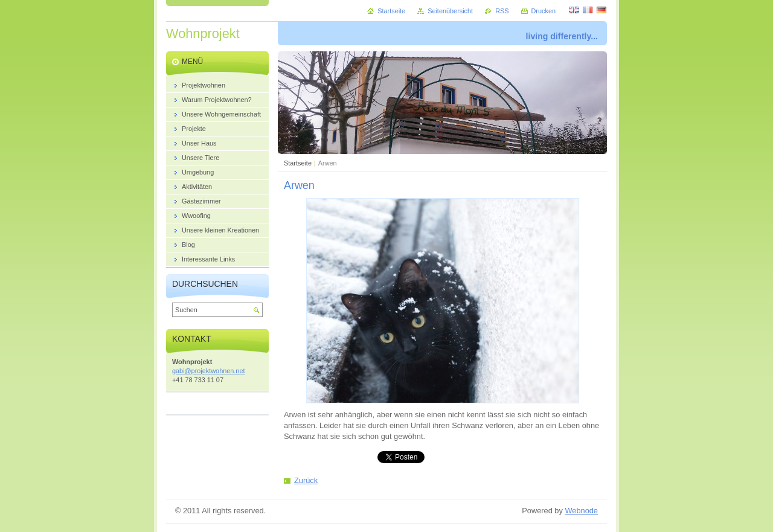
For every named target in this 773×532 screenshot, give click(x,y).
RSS (502, 11)
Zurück (306, 480)
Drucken (544, 11)
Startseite (298, 163)
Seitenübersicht (450, 11)
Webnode (581, 511)
